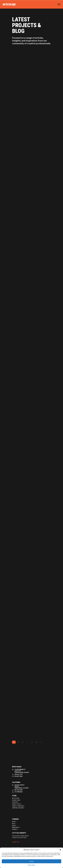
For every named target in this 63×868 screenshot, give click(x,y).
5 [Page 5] (32, 742)
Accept (32, 861)
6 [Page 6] (37, 742)
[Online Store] (17, 800)
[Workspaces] (16, 827)
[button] (60, 850)
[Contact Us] (16, 842)
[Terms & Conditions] (19, 806)
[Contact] (15, 829)
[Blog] (14, 824)
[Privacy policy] (17, 804)
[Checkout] (16, 802)
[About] (14, 822)
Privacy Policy (32, 865)
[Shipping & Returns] (18, 808)
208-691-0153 (19, 774)
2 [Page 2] (18, 742)
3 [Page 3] (23, 742)
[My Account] (16, 798)
